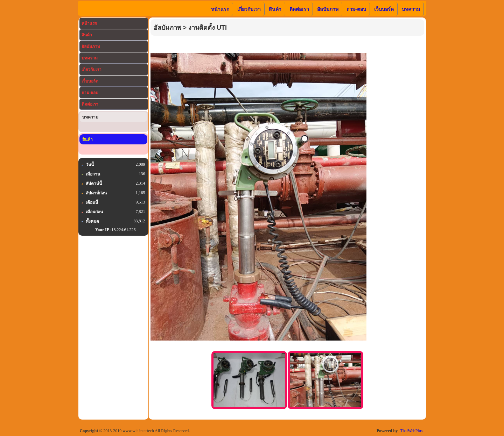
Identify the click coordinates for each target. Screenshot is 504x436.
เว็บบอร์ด (90, 81)
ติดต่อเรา (90, 104)
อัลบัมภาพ (91, 47)
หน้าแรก (89, 23)
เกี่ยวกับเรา (92, 70)
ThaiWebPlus (411, 431)
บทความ (90, 58)
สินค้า (87, 35)
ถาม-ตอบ (90, 93)
